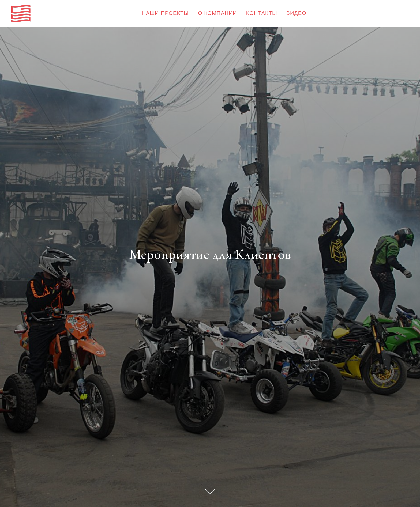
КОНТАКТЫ (262, 13)
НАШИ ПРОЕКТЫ (165, 13)
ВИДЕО (296, 13)
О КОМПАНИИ (217, 13)
